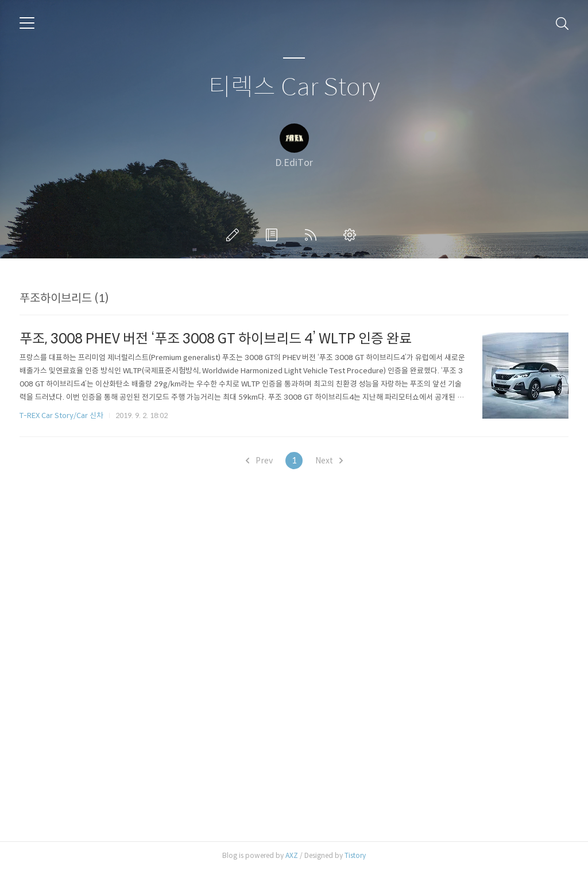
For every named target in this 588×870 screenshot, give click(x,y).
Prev (259, 461)
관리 (352, 235)
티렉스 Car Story (294, 88)
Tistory (355, 855)
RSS (313, 235)
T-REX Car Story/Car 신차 (61, 415)
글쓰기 (235, 235)
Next (329, 461)
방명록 (274, 235)
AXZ (292, 855)
